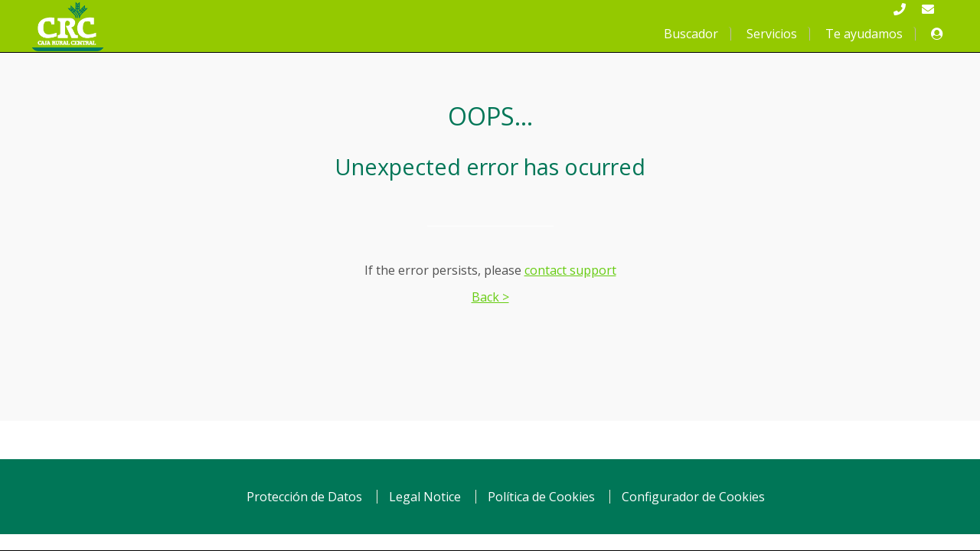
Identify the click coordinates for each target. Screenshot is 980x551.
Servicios (772, 34)
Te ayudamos (864, 34)
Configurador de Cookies (693, 497)
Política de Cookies (541, 497)
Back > (490, 297)
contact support (570, 270)
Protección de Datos (304, 497)
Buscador (691, 34)
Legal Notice (425, 497)
